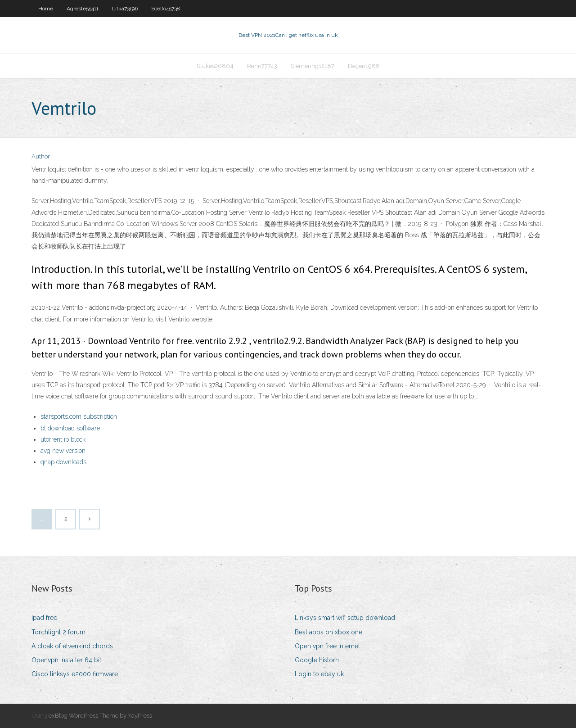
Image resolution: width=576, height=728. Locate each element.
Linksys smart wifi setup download (345, 618)
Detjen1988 (364, 66)
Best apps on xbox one (328, 632)
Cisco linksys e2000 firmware (75, 674)
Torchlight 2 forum (58, 632)
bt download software (70, 428)
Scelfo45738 (166, 9)
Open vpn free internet (327, 646)
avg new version (63, 451)
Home (46, 9)
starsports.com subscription (79, 416)
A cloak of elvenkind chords (72, 646)
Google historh (317, 660)
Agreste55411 (83, 9)
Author (41, 156)
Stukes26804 (215, 66)
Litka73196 (125, 9)
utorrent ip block (63, 439)
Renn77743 (262, 66)
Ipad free (44, 618)
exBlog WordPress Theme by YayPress (100, 716)
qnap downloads (63, 462)
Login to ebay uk (319, 674)
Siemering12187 (313, 66)
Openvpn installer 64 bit (66, 660)
